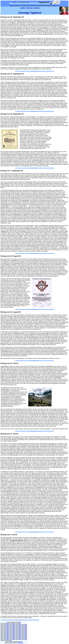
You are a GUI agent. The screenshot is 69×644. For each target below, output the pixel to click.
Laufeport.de (20, 643)
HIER (8, 623)
